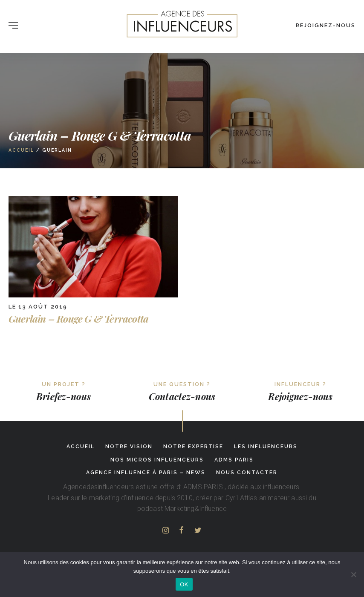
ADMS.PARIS (203, 487)
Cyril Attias (241, 498)
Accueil (21, 150)
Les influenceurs (266, 447)
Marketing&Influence (196, 509)
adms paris (234, 460)
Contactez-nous (182, 396)
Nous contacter (247, 473)
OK (184, 584)
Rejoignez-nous (326, 25)
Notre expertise (193, 447)
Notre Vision (129, 447)
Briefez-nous (64, 396)
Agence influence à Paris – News (146, 473)
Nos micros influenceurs (157, 460)
